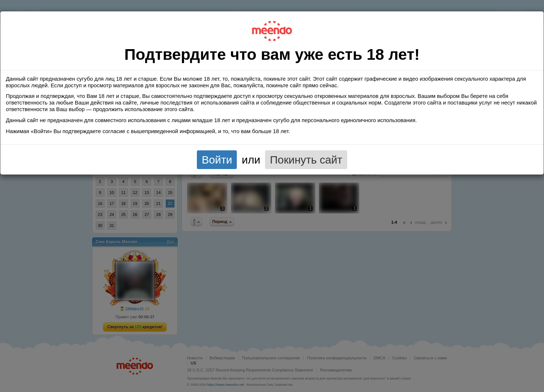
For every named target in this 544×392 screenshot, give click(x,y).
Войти (217, 160)
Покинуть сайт (306, 160)
